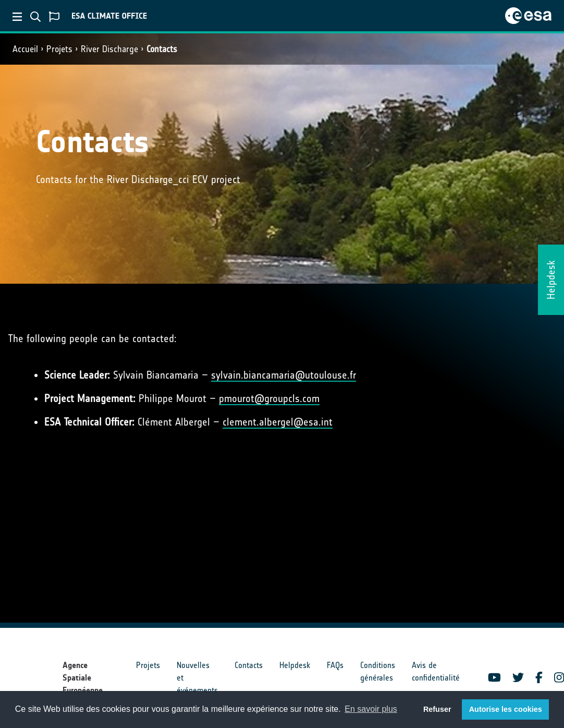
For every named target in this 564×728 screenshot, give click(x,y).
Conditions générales (378, 671)
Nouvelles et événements (197, 678)
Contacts (162, 49)
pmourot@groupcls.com (269, 398)
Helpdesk (295, 665)
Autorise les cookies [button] (506, 709)
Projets (59, 49)
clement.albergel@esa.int (278, 422)
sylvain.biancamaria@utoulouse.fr (284, 375)
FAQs (335, 665)
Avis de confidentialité (436, 671)
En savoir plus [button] (371, 709)
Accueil (25, 49)
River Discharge (109, 49)
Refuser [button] (437, 709)
